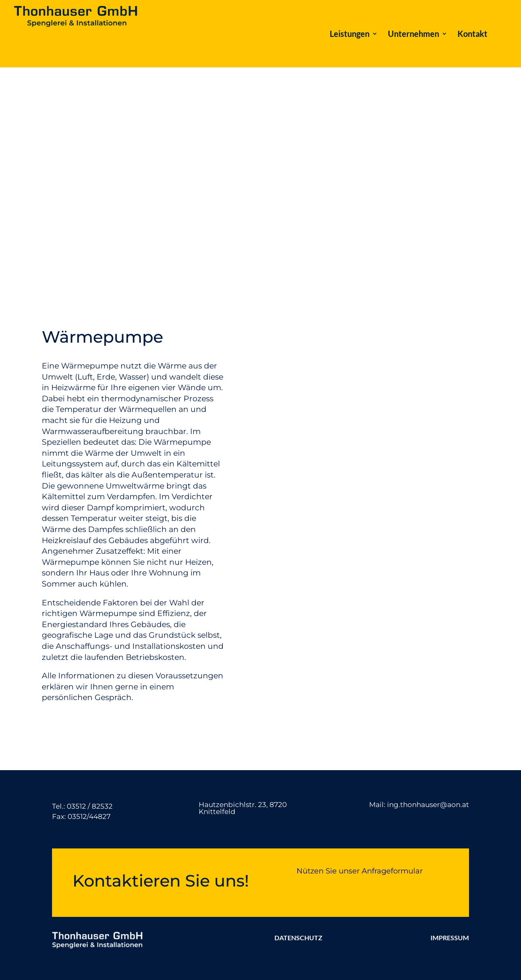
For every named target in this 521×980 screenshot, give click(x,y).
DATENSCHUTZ (298, 938)
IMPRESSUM (450, 938)
